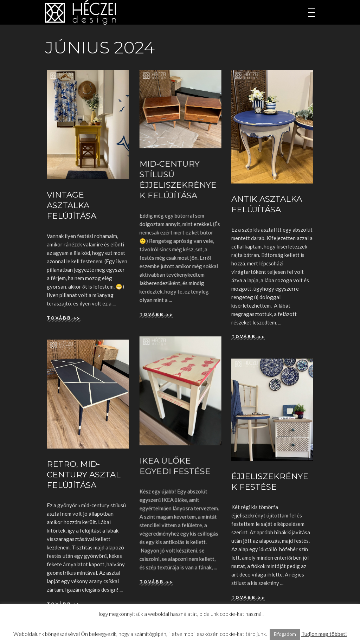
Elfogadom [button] (285, 634)
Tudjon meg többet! (324, 634)
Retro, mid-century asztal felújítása (84, 475)
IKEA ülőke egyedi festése (175, 466)
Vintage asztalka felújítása (72, 205)
